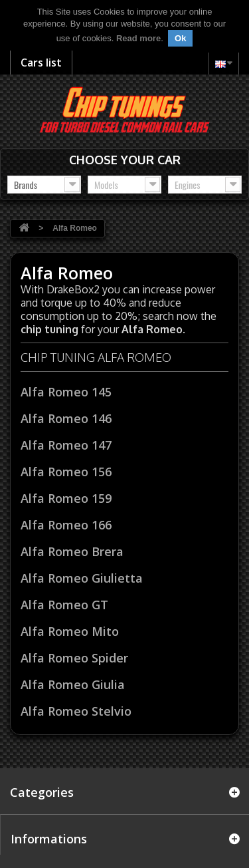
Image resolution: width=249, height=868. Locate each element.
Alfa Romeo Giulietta (82, 578)
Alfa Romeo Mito (70, 631)
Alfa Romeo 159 (66, 498)
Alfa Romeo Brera (72, 551)
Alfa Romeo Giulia (73, 684)
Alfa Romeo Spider (74, 658)
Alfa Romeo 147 (66, 445)
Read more (138, 38)
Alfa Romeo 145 (66, 392)
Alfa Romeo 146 (66, 418)
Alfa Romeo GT (64, 605)
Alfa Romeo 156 (66, 472)
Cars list (41, 63)
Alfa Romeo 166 (66, 525)
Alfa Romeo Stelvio (76, 711)
